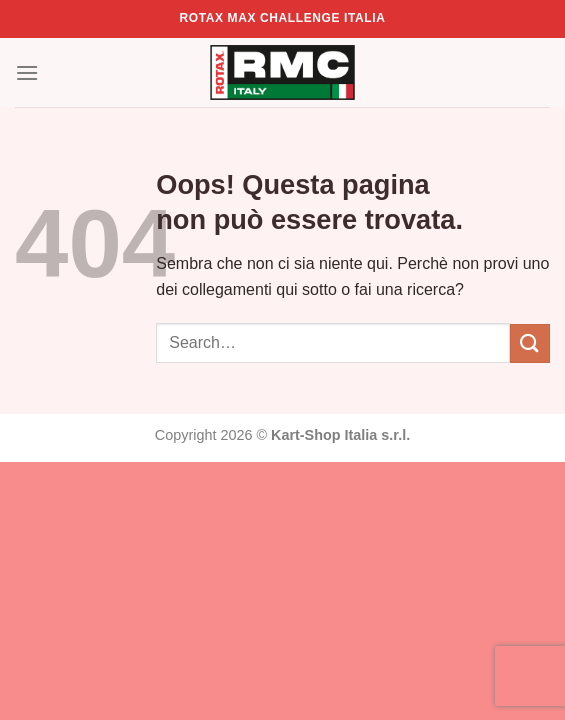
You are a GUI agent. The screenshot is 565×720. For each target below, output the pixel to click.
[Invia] (530, 343)
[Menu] (27, 72)
